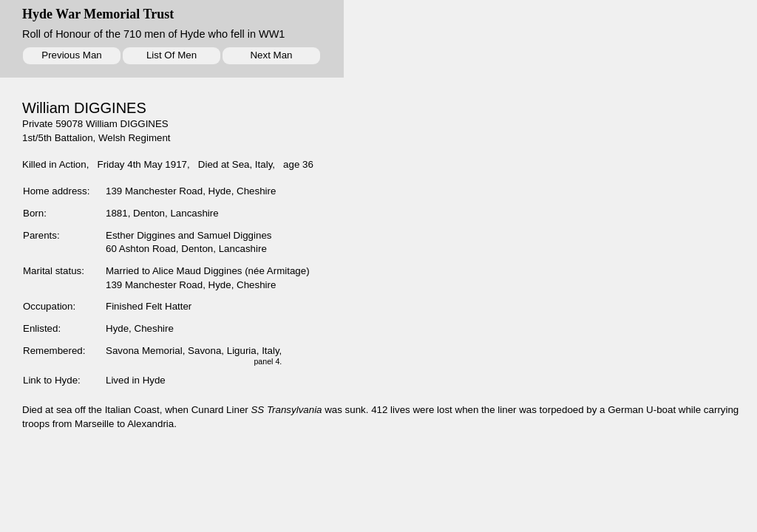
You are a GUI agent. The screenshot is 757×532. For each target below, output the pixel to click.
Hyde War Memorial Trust (98, 14)
